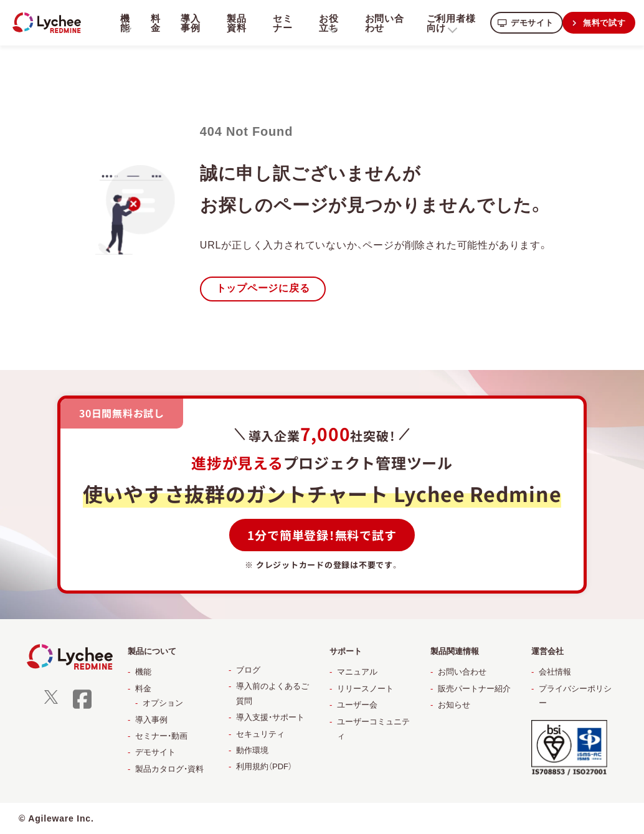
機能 (143, 672)
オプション (163, 703)
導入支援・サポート (270, 717)
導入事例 (190, 22)
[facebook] (82, 707)
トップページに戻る (263, 289)
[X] (51, 702)
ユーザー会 (357, 705)
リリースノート (365, 689)
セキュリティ (260, 734)
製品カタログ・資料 (169, 769)
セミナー (281, 22)
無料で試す (604, 22)
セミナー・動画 (161, 736)
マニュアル (357, 672)
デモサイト (529, 22)
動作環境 (252, 750)
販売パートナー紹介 (474, 689)
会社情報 (555, 672)
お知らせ (454, 705)
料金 (155, 22)
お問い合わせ (381, 22)
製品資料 (235, 22)
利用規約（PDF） (264, 767)
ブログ (248, 670)
